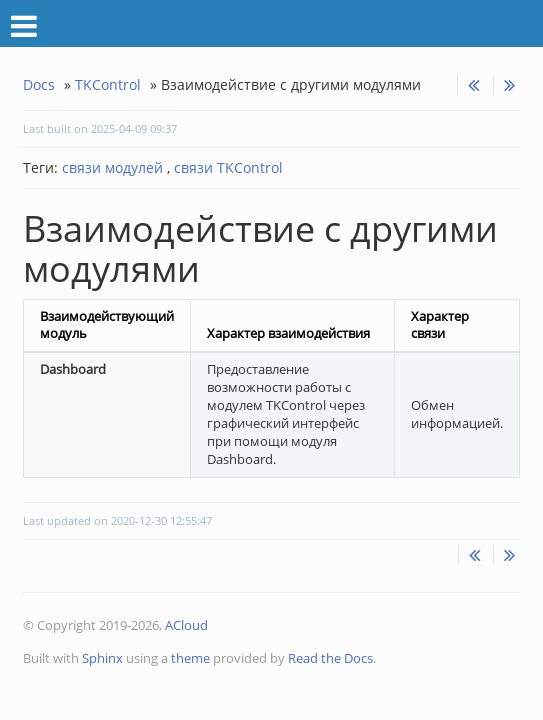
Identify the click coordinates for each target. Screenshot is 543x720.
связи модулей (112, 167)
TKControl (108, 84)
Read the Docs (330, 658)
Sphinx (102, 658)
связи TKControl (226, 167)
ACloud (186, 625)
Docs (39, 84)
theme (190, 658)
